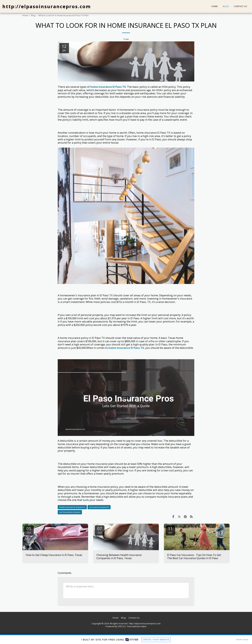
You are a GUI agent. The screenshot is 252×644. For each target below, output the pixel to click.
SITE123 (122, 626)
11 (170, 530)
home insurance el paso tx (72, 507)
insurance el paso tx (99, 507)
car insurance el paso (70, 512)
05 (29, 530)
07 (100, 530)
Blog (33, 15)
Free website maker (137, 626)
